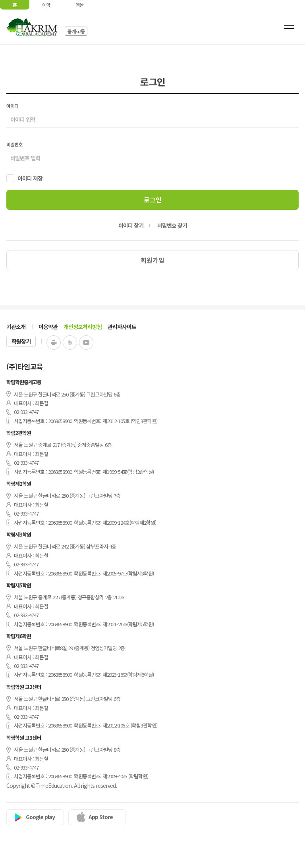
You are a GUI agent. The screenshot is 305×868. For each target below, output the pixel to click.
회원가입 (152, 260)
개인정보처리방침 (83, 327)
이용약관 (48, 327)
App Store (101, 817)
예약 (46, 5)
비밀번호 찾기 (172, 225)
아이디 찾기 (131, 225)
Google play (40, 817)
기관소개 (16, 327)
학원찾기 (21, 341)
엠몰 (79, 5)
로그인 (153, 200)
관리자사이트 (122, 327)
